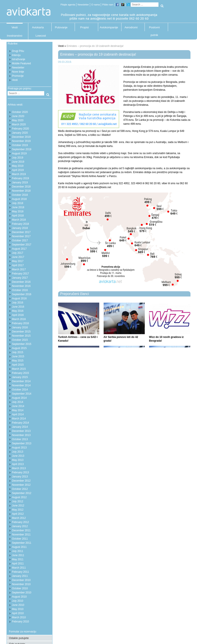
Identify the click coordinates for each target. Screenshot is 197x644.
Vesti (15, 27)
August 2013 (19, 448)
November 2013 (21, 435)
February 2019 (20, 178)
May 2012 (18, 510)
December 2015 (21, 332)
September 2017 (22, 245)
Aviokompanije (108, 27)
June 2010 (18, 605)
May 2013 (18, 460)
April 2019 (18, 170)
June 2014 (18, 406)
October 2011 (20, 539)
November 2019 (21, 141)
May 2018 (18, 211)
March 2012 (19, 518)
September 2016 (22, 294)
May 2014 (18, 410)
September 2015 (22, 344)
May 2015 (18, 361)
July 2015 (18, 352)
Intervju (16, 55)
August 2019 (19, 153)
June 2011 (18, 555)
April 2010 (18, 613)
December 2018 (21, 187)
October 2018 (20, 195)
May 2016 (18, 311)
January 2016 (20, 327)
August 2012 (19, 497)
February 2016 (20, 323)
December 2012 (21, 481)
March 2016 (19, 319)
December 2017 (21, 232)
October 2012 (20, 489)
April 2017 (18, 265)
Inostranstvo (15, 36)
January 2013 (20, 477)
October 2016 (20, 290)
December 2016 (21, 282)
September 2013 (22, 443)
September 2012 (22, 493)
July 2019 (18, 158)
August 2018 (19, 199)
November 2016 (21, 286)
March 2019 (19, 174)
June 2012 (18, 506)
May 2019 (18, 166)
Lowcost (41, 36)
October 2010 (20, 588)
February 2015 (20, 373)
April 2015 (18, 365)
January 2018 (20, 228)
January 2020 (20, 133)
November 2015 (21, 336)
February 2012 (20, 522)
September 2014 (22, 394)
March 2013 (19, 468)
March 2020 (19, 124)
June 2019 (18, 162)
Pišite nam (108, 5)
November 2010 (21, 584)
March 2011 (19, 568)
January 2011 (20, 576)
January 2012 (20, 526)
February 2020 (20, 129)
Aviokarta (38, 27)
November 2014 (21, 385)
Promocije (18, 76)
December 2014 (21, 381)
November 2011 (21, 535)
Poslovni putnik (154, 28)
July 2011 (18, 551)
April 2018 (18, 216)
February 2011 (20, 572)
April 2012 (18, 514)
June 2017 (18, 257)
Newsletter (83, 5)
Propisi (84, 27)
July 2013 (18, 452)
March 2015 (19, 369)
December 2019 (21, 137)
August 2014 (19, 398)
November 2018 (21, 191)
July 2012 (18, 501)
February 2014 (20, 423)
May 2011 (18, 559)
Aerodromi (131, 27)
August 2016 (19, 298)
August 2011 (19, 547)
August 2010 (19, 597)
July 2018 (18, 203)
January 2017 (20, 278)
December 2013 (21, 431)
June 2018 (18, 207)
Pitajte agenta (68, 5)
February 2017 (20, 274)
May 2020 (18, 120)
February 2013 (20, 472)
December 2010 (21, 580)
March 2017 (19, 269)
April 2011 (18, 564)
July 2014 (18, 402)
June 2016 (18, 307)
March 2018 (19, 220)
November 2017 (21, 236)
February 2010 (20, 622)
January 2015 (20, 377)
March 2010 (19, 617)
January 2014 (20, 427)
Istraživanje (19, 59)
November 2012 (21, 485)
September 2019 (22, 149)
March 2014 (19, 419)
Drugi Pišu (18, 51)
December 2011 (21, 530)
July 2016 (18, 303)
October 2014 (20, 390)
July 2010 (18, 601)
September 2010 (22, 593)
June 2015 (18, 356)
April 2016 (18, 315)
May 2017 (18, 261)
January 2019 (20, 182)
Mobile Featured (21, 63)
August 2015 (19, 348)
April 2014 (18, 414)
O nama (95, 5)
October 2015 (20, 340)
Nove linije (18, 72)
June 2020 (18, 116)
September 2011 (22, 543)
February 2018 (20, 224)
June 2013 (18, 456)
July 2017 (18, 253)
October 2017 (20, 240)
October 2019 (20, 145)
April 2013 (18, 464)
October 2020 (20, 112)
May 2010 (18, 609)
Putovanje (61, 27)
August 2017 (19, 249)
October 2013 (20, 439)
